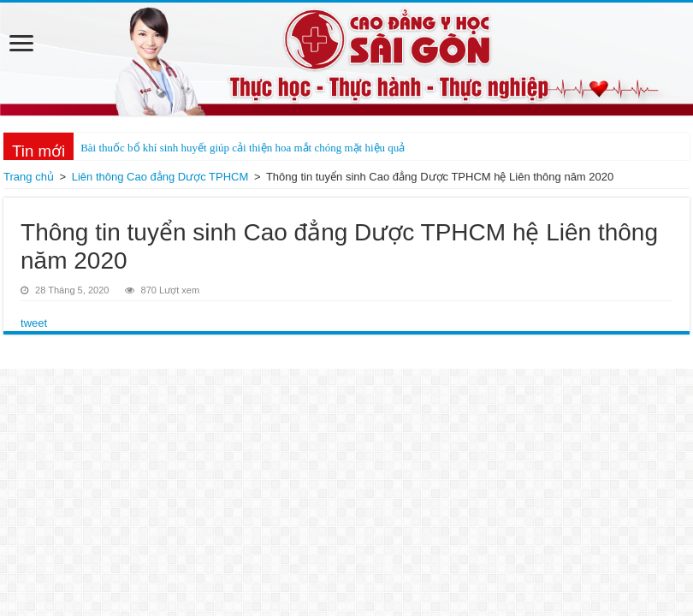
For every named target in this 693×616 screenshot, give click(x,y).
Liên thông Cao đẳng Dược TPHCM (160, 177)
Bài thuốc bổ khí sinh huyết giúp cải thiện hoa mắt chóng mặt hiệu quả (243, 148)
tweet (34, 323)
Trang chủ (29, 177)
